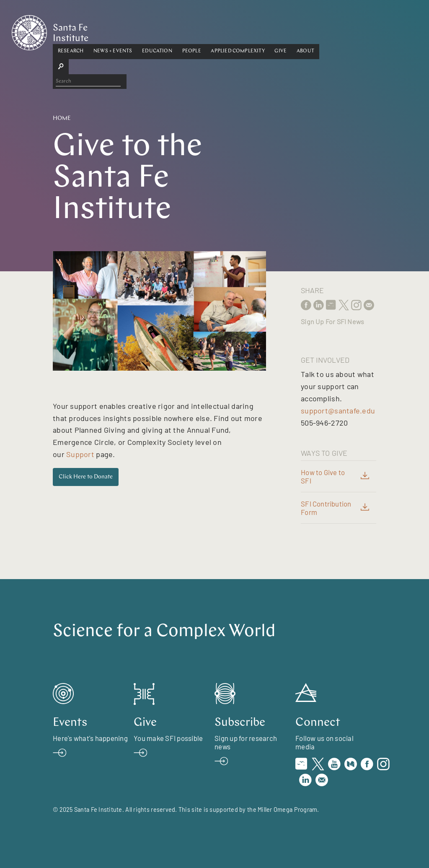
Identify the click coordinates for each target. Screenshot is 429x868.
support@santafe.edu (338, 411)
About (346, 31)
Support (80, 454)
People (233, 31)
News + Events (154, 31)
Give (322, 31)
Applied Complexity (279, 31)
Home (62, 118)
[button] (112, 31)
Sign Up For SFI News (332, 321)
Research (112, 31)
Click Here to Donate (86, 477)
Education (198, 31)
